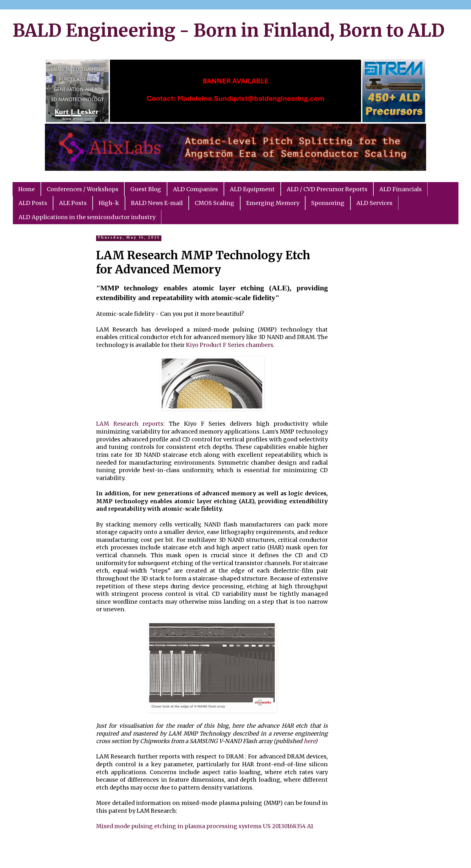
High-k (109, 203)
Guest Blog (146, 189)
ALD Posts (33, 203)
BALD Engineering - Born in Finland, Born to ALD (229, 30)
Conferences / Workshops (83, 189)
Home (27, 189)
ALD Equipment (252, 189)
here (309, 741)
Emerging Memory (273, 203)
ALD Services (374, 203)
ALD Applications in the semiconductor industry (87, 217)
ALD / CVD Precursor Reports (327, 189)
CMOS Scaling (214, 203)
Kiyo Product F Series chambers (230, 345)
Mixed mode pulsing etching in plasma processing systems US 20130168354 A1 (205, 826)
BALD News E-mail (157, 203)
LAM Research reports (130, 424)
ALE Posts (73, 203)
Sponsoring (328, 203)
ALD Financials (401, 189)
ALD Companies (195, 189)
